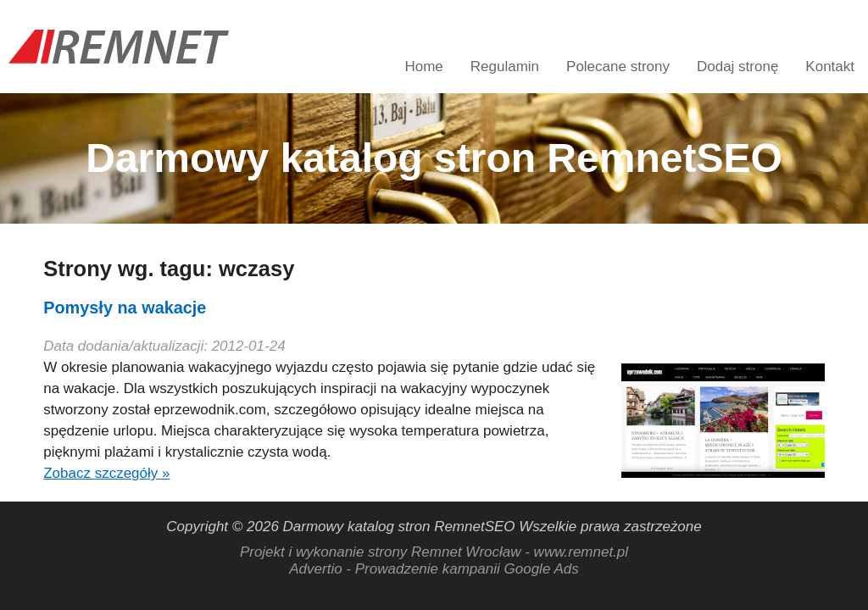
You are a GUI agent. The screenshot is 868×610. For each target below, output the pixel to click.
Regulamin (505, 67)
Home (423, 67)
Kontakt (830, 67)
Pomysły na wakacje (125, 308)
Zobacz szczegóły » (106, 473)
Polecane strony (618, 67)
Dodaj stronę (737, 67)
